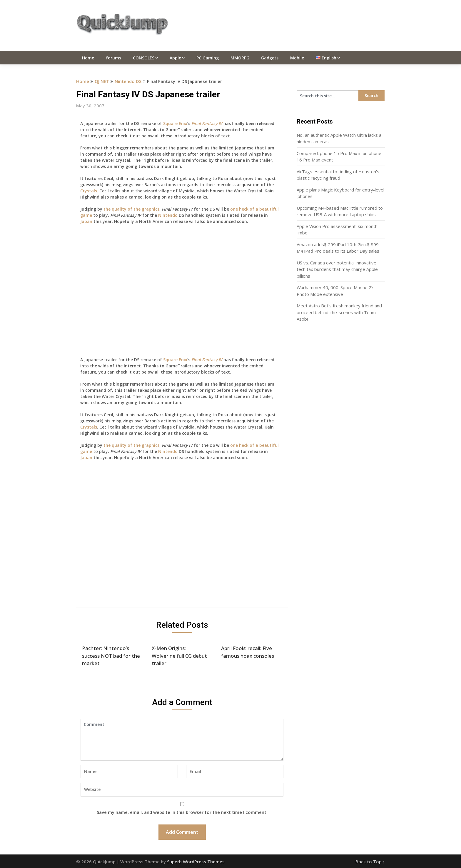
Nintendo (168, 215)
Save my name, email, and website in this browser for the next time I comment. (182, 812)
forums (113, 58)
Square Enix (175, 123)
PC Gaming (208, 58)
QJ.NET (102, 81)
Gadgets (270, 58)
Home (88, 58)
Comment (182, 740)
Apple (175, 58)
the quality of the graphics (131, 209)
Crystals (89, 191)
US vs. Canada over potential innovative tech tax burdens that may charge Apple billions (337, 269)
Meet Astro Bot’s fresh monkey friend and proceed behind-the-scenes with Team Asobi (339, 312)
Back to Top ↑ (370, 862)
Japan (86, 221)
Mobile (297, 58)
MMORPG (240, 58)
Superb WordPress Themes (196, 862)
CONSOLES (144, 58)
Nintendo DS (128, 81)
